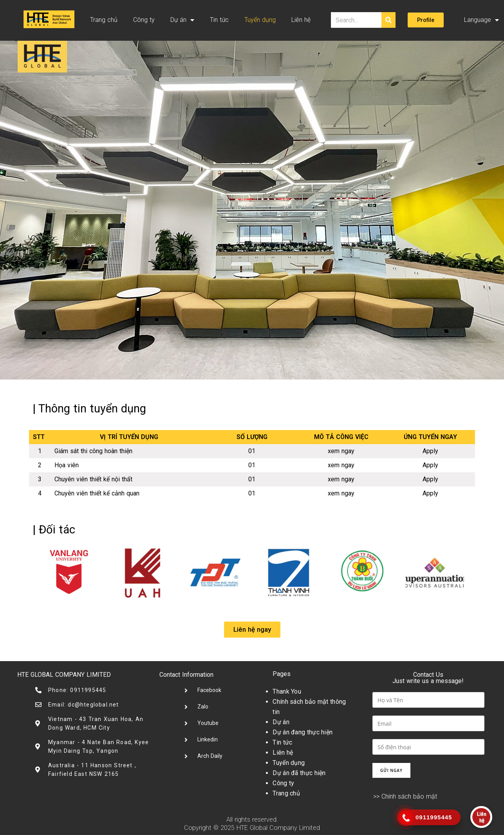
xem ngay (341, 451)
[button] (426, 20)
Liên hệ (301, 20)
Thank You (287, 691)
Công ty (144, 20)
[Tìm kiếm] (388, 20)
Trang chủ (104, 20)
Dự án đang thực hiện (303, 732)
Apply (430, 451)
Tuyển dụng (260, 20)
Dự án (182, 20)
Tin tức (219, 20)
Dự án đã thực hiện (299, 773)
